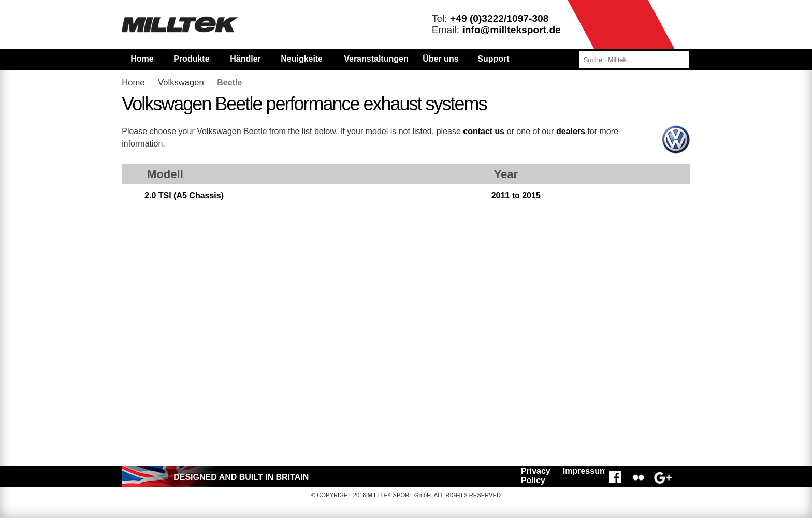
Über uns (440, 59)
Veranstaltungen (376, 59)
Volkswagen (181, 83)
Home (142, 59)
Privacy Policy (536, 476)
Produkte (191, 59)
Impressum (582, 471)
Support (493, 59)
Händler (245, 59)
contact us (484, 131)
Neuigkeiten (301, 59)
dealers (571, 131)
